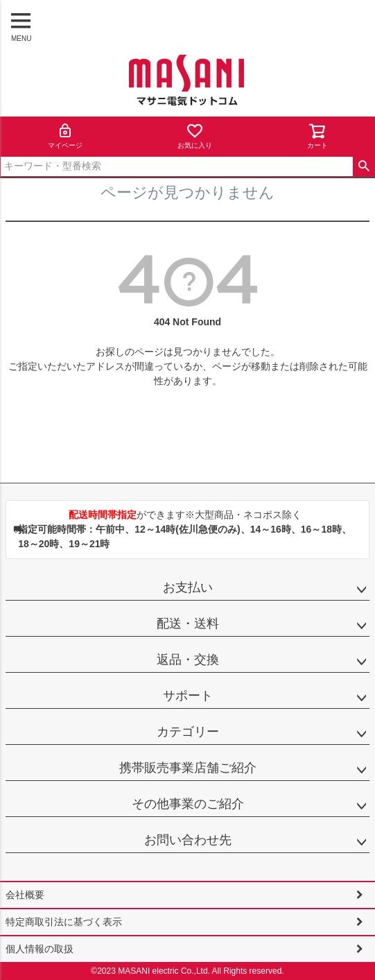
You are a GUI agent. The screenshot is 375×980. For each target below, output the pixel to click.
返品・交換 (188, 660)
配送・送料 (188, 624)
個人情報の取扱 (40, 949)
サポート (188, 696)
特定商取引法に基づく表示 (64, 922)
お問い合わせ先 (188, 840)
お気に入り (195, 136)
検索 (364, 166)
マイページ (65, 136)
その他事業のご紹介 (188, 804)
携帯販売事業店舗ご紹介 (188, 768)
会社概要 (25, 895)
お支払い (188, 587)
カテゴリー (188, 732)
